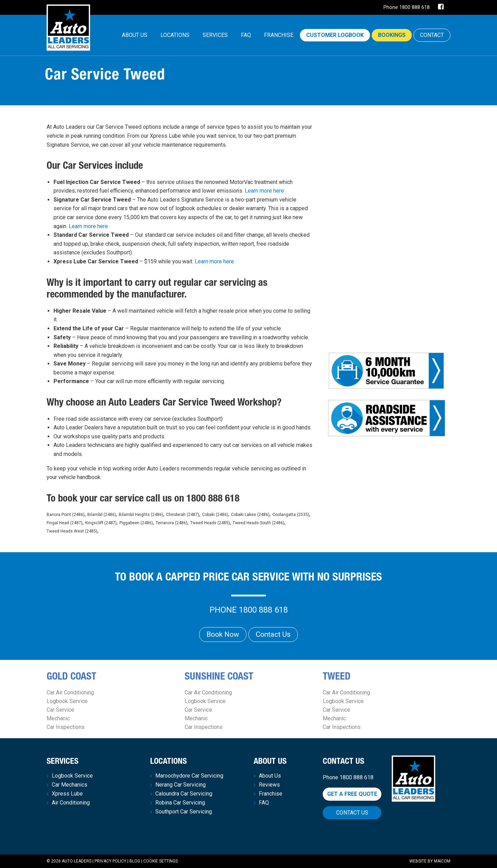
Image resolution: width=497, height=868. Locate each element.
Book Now (223, 634)
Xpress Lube (67, 794)
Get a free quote (352, 794)
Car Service (60, 710)
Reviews (269, 785)
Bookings (392, 35)
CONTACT (432, 35)
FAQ (246, 35)
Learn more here (264, 191)
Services (215, 35)
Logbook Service (67, 701)
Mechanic (58, 718)
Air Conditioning (71, 803)
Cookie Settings (160, 861)
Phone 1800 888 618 (407, 7)
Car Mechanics (70, 785)
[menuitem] (135, 35)
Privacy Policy (110, 861)
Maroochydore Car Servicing (189, 776)
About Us (135, 35)
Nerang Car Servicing (181, 785)
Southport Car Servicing (184, 812)
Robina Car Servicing (180, 803)
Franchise (279, 35)
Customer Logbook (335, 35)
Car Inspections (66, 727)
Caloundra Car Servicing (184, 794)
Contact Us (273, 634)
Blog (135, 861)
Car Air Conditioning (70, 693)
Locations (175, 35)
